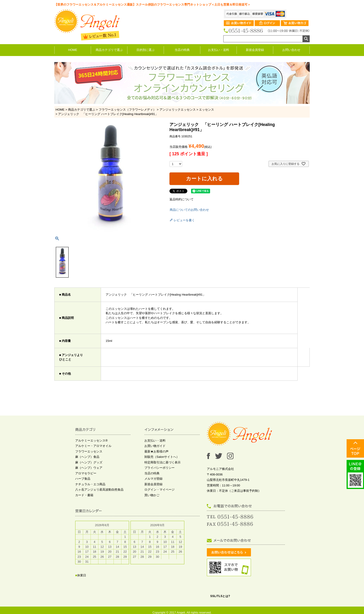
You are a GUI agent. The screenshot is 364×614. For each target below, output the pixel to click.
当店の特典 (182, 50)
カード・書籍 (84, 495)
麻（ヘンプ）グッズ (89, 462)
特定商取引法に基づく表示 (162, 462)
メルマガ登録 (153, 479)
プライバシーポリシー (159, 468)
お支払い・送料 (219, 50)
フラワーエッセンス (89, 451)
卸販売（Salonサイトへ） (162, 457)
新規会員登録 (255, 50)
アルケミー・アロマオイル (93, 446)
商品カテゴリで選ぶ (109, 50)
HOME (73, 50)
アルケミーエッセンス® (91, 441)
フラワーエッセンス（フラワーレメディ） (127, 110)
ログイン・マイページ (159, 490)
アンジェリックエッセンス (178, 110)
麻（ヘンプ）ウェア (89, 468)
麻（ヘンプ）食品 (87, 457)
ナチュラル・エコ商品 (90, 484)
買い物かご (152, 495)
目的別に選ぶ (146, 50)
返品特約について (182, 199)
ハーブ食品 (83, 479)
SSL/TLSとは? (220, 596)
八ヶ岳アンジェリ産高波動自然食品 (99, 490)
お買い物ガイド (155, 446)
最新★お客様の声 (156, 451)
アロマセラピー (86, 473)
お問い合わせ (291, 50)
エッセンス (206, 110)
